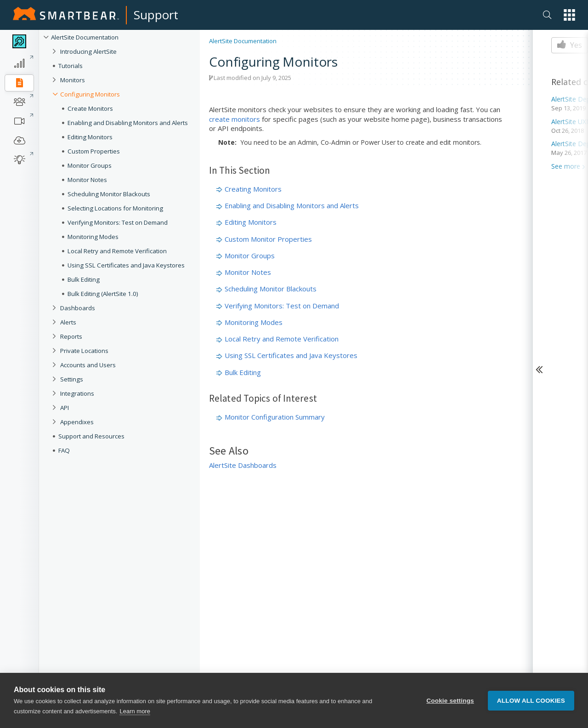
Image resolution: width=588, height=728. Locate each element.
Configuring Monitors (90, 94)
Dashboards (78, 308)
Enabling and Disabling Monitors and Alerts (128, 123)
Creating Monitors (253, 189)
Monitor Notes (87, 180)
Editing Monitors (90, 137)
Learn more (135, 711)
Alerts (68, 322)
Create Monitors (90, 108)
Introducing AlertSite (88, 51)
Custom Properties (94, 151)
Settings (72, 379)
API (65, 408)
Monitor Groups (90, 165)
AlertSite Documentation (85, 37)
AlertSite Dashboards (243, 465)
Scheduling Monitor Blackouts (109, 194)
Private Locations (84, 351)
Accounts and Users (88, 365)
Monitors (73, 80)
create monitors (235, 119)
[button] (569, 15)
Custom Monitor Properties (268, 239)
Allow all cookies (531, 701)
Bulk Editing (84, 279)
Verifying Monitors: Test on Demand (118, 222)
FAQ (64, 450)
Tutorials (71, 66)
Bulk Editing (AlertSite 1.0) (103, 294)
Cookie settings (450, 701)
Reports (71, 336)
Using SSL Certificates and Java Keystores (126, 265)
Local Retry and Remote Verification (117, 251)
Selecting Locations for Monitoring (115, 208)
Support (156, 15)
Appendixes (77, 422)
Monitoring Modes (93, 237)
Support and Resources (91, 436)
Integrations (77, 393)
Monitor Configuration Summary (275, 417)
